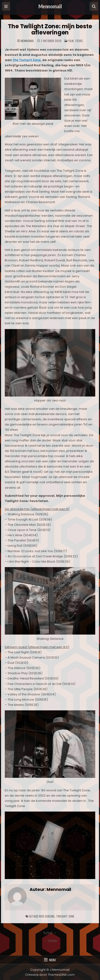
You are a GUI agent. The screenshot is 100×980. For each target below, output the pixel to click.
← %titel (50, 941)
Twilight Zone (65, 916)
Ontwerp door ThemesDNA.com (50, 975)
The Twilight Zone (26, 60)
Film (71, 41)
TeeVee (79, 41)
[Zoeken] (94, 6)
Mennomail (50, 6)
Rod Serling (47, 916)
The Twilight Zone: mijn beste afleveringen (50, 29)
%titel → (50, 933)
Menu (53, 960)
